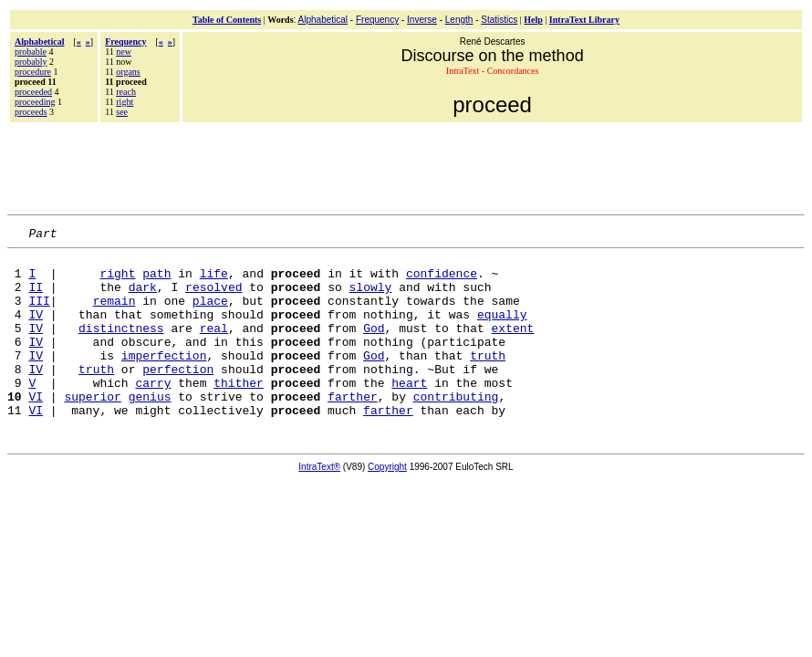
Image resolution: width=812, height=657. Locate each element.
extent (513, 347)
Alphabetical (323, 20)
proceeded (33, 92)
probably (31, 62)
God (374, 347)
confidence (442, 281)
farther (353, 429)
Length (459, 20)
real (214, 347)
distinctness (121, 347)
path (156, 281)
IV (36, 330)
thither (239, 412)
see (122, 112)
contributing (456, 429)
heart (409, 412)
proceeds (31, 112)
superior (92, 429)
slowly (370, 297)
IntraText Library (584, 20)
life (214, 281)
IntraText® (319, 502)
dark (143, 297)
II (36, 297)
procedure (33, 72)
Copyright (387, 502)
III (39, 314)
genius (150, 429)
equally (502, 330)
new (124, 52)
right (125, 102)
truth (488, 380)
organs (128, 72)
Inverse (422, 20)
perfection (178, 396)
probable (31, 52)
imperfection (164, 380)
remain (115, 314)
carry (153, 412)
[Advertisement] (406, 166)
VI (36, 429)
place (210, 314)
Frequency (377, 20)
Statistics (499, 20)
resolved (213, 297)
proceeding (35, 102)
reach (126, 92)
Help (533, 20)
